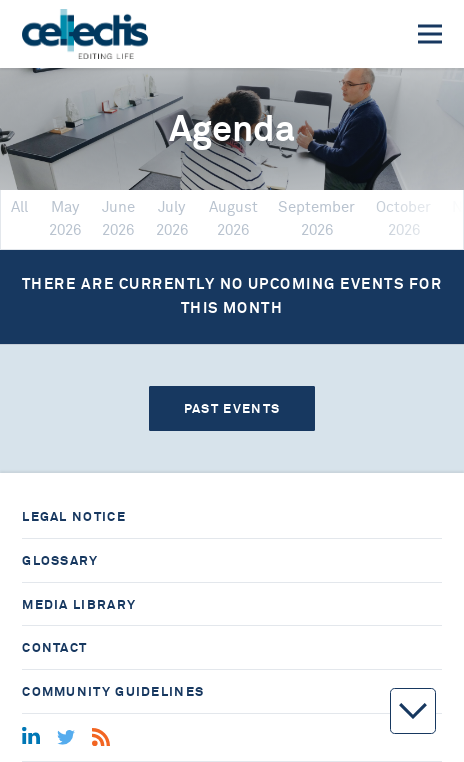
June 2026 (118, 218)
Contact (54, 647)
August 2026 (233, 218)
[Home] (84, 34)
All (19, 207)
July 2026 (172, 218)
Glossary (60, 560)
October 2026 (403, 218)
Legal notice (74, 516)
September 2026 (316, 218)
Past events (232, 408)
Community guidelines (113, 691)
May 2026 (65, 218)
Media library (79, 604)
